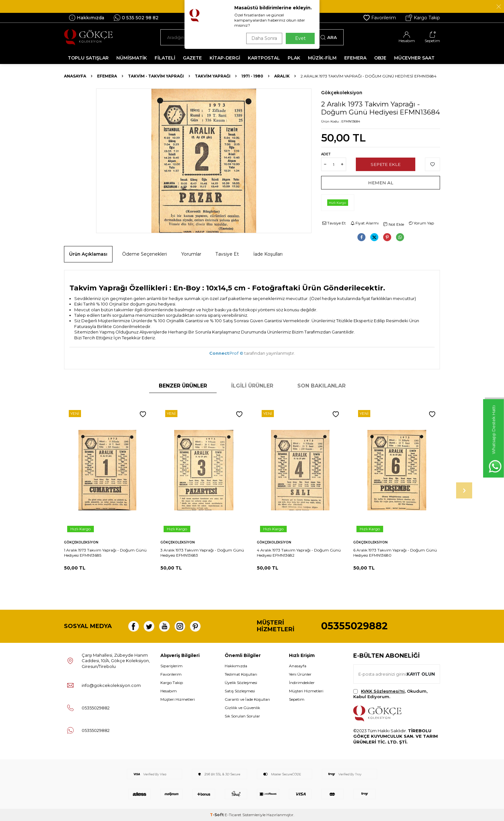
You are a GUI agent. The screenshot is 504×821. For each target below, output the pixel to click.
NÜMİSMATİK (132, 58)
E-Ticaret (233, 815)
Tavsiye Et (334, 223)
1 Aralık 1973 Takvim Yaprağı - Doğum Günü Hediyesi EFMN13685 (105, 553)
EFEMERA (355, 58)
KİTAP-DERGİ (225, 58)
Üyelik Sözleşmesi (241, 683)
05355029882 (354, 626)
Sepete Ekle (386, 164)
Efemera (107, 76)
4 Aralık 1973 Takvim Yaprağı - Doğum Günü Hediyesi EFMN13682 (299, 553)
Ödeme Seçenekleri (144, 254)
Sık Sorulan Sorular (242, 716)
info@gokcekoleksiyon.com (111, 685)
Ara (329, 37)
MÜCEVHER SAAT (414, 58)
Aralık (282, 76)
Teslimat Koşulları (241, 674)
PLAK (294, 58)
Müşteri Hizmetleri (178, 699)
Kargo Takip (423, 18)
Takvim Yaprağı (213, 76)
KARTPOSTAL (264, 58)
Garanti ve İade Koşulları (247, 699)
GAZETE (192, 58)
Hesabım (169, 691)
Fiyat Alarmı (365, 223)
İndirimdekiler (302, 683)
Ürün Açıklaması (88, 254)
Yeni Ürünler (300, 674)
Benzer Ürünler (183, 386)
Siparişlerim (171, 666)
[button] (464, 490)
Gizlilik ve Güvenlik (242, 708)
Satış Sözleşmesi (240, 691)
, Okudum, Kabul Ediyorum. (390, 694)
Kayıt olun (420, 674)
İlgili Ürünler (252, 386)
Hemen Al (381, 183)
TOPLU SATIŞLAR (88, 58)
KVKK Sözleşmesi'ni (383, 691)
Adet (326, 154)
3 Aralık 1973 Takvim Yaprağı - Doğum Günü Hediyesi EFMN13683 (202, 553)
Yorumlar (191, 254)
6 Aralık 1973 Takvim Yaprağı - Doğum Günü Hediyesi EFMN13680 (395, 553)
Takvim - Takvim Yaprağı (156, 76)
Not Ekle (394, 224)
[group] (204, 161)
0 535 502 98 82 (136, 18)
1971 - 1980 (252, 76)
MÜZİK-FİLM (322, 58)
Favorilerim (380, 18)
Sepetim (297, 699)
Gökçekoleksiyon (342, 93)
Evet (300, 38)
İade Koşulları (268, 254)
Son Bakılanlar (321, 386)
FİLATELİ (165, 58)
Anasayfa (75, 76)
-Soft (217, 815)
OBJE (380, 58)
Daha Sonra (263, 38)
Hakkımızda (86, 18)
